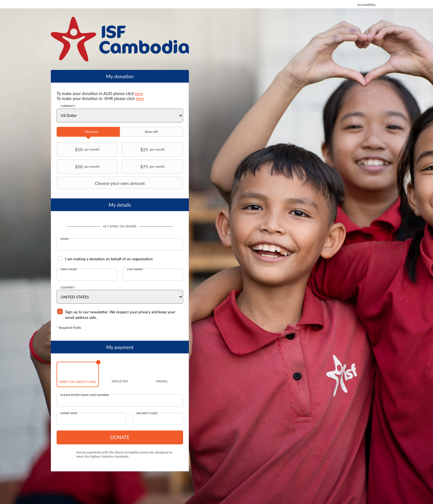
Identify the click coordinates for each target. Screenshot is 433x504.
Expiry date (69, 413)
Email (66, 239)
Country (68, 287)
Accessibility (366, 5)
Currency (68, 106)
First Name (69, 269)
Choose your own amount (101, 183)
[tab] (88, 132)
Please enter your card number (85, 395)
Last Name (135, 269)
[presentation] (88, 132)
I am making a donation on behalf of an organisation (109, 259)
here (139, 93)
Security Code (147, 413)
